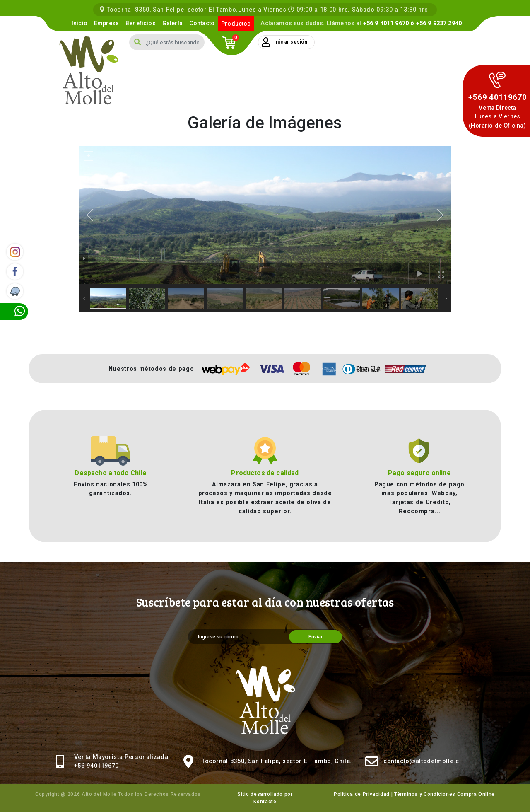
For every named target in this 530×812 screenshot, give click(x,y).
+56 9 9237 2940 (439, 23)
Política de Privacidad (362, 794)
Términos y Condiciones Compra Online (444, 794)
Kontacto (265, 802)
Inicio (79, 23)
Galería (172, 23)
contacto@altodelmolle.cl (422, 761)
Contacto (202, 23)
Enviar (316, 637)
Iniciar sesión (284, 42)
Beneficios (141, 23)
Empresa (106, 23)
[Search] (175, 42)
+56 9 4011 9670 (386, 23)
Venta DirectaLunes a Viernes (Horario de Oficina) (497, 117)
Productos (236, 24)
